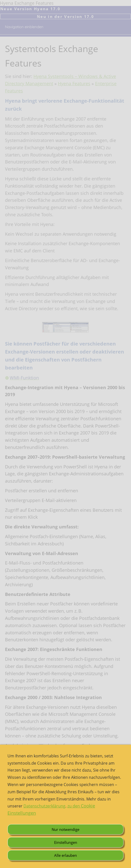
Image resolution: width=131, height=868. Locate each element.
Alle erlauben (65, 855)
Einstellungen (66, 842)
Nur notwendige (65, 829)
